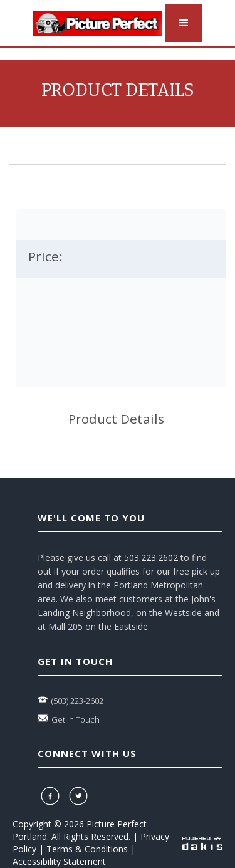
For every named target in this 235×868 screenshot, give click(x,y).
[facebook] (52, 796)
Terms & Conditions (87, 849)
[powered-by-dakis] (202, 843)
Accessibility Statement (59, 861)
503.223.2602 (151, 557)
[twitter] (80, 796)
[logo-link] (98, 23)
